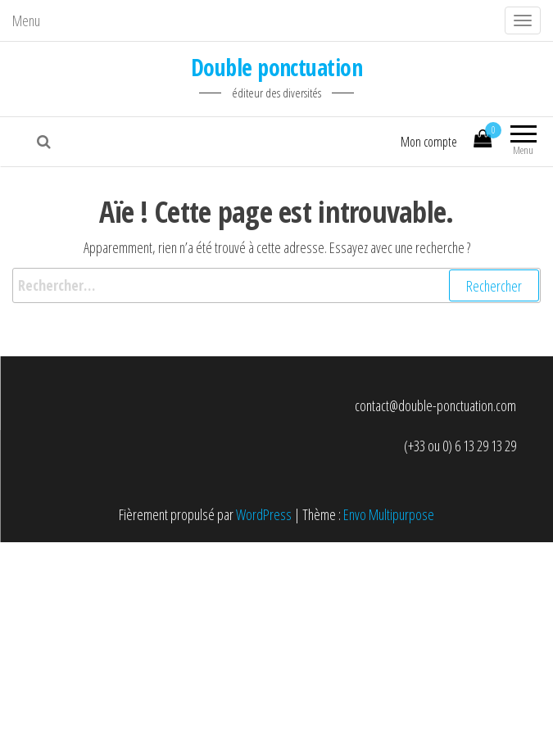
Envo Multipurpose (389, 514)
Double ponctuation (276, 67)
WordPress (264, 514)
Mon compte (429, 142)
